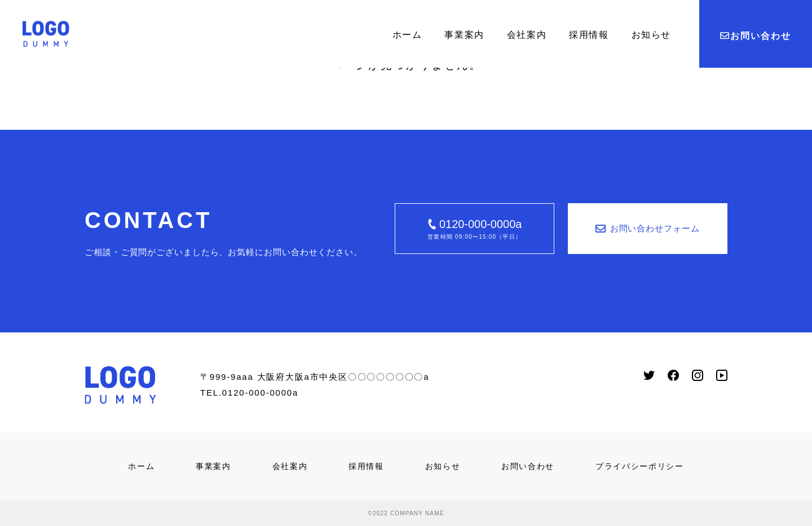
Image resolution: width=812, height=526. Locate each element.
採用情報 (589, 35)
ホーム (407, 35)
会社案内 (527, 35)
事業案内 (464, 35)
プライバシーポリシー (640, 466)
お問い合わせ (755, 36)
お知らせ (651, 35)
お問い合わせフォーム (648, 229)
